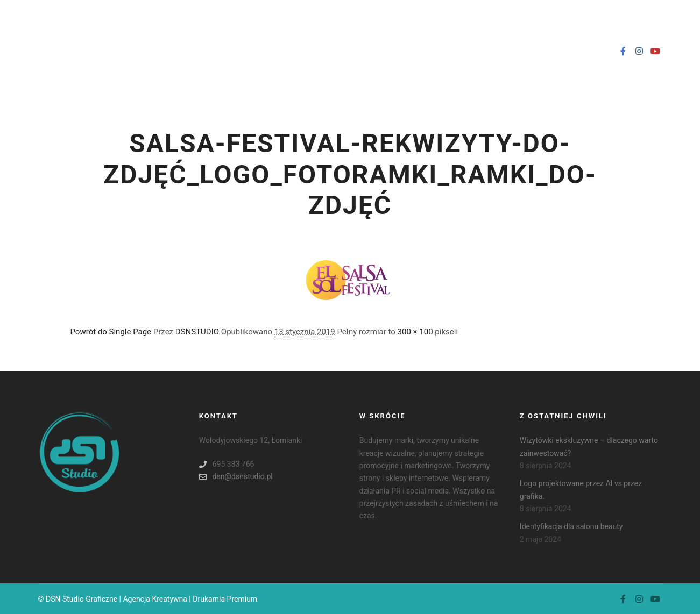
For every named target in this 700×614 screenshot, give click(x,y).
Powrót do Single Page (111, 332)
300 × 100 (415, 332)
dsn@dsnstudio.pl (236, 477)
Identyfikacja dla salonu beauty (571, 526)
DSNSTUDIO (197, 332)
